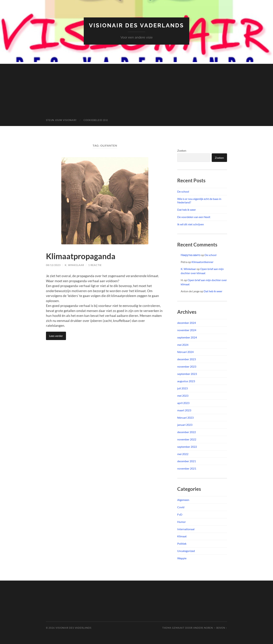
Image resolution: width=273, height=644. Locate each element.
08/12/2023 (53, 265)
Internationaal (186, 529)
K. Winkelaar (74, 265)
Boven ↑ (222, 628)
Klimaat (182, 536)
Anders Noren (203, 628)
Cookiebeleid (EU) (96, 120)
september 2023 (187, 374)
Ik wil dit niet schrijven (191, 224)
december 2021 (187, 461)
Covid (181, 507)
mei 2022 (183, 454)
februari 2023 (185, 418)
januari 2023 (185, 425)
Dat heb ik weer (187, 210)
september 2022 (187, 447)
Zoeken (182, 150)
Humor (182, 522)
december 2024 (187, 323)
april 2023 (183, 403)
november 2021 (187, 468)
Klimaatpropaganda (81, 256)
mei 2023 (183, 396)
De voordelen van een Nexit (194, 217)
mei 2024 (183, 345)
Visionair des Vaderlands (136, 25)
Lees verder (56, 336)
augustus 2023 (186, 381)
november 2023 (187, 366)
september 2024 (187, 337)
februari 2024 (185, 352)
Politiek (182, 544)
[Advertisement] (136, 88)
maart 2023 (184, 410)
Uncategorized (186, 551)
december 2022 (187, 432)
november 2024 (187, 330)
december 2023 (187, 359)
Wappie (182, 558)
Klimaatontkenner (202, 262)
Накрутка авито (191, 255)
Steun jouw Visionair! (61, 120)
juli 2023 (182, 388)
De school (183, 191)
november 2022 (187, 439)
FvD (180, 514)
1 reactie (95, 265)
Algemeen (183, 500)
